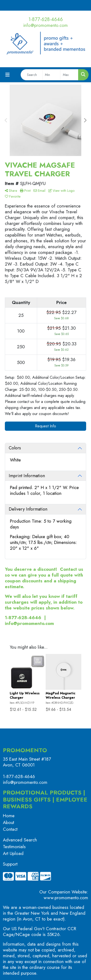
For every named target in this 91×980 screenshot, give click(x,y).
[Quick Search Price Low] (51, 75)
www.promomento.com (66, 898)
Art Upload (13, 853)
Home (9, 816)
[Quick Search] (32, 75)
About (8, 822)
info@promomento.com (45, 25)
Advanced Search (20, 840)
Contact (10, 829)
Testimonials (14, 847)
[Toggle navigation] (8, 75)
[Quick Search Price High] (69, 75)
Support (10, 864)
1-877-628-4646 (46, 19)
